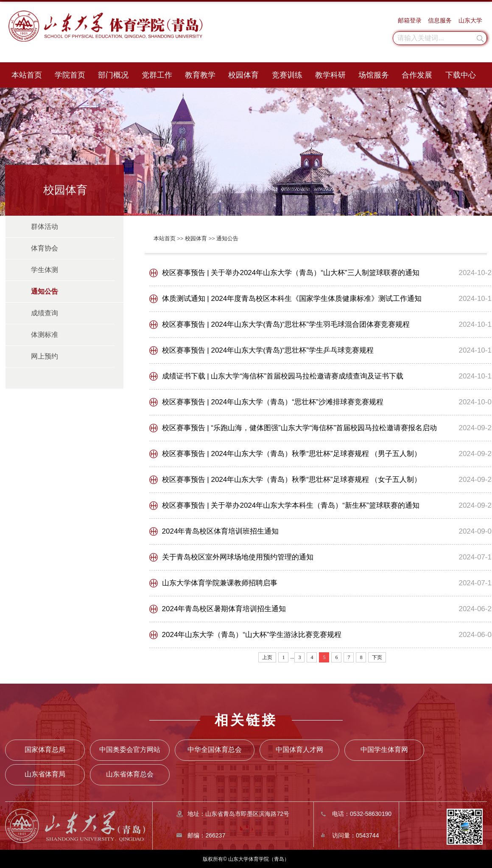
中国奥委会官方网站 (130, 750)
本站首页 (27, 75)
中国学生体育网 (384, 750)
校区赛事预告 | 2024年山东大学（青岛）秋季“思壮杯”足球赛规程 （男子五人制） (292, 454)
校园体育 (243, 75)
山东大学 (470, 20)
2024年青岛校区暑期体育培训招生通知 (224, 609)
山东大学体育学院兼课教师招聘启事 (220, 583)
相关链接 (246, 720)
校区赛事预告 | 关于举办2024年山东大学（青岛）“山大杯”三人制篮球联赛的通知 (291, 273)
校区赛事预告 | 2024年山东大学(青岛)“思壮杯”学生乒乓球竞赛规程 (268, 350)
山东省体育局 (45, 774)
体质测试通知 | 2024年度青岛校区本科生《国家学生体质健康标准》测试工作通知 (292, 299)
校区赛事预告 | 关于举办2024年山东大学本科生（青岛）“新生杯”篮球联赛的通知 (291, 505)
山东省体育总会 (130, 774)
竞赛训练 (287, 75)
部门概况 (113, 75)
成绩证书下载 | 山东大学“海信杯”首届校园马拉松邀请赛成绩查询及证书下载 (283, 376)
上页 (267, 657)
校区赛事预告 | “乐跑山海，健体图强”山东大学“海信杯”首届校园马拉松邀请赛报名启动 (300, 428)
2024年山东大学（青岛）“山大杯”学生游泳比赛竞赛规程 (252, 635)
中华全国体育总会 (215, 750)
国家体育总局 (45, 750)
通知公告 (227, 238)
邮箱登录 (410, 20)
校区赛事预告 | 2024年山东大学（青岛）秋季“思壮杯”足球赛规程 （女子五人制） (292, 480)
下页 (377, 657)
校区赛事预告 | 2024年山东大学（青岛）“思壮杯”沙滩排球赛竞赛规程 (273, 402)
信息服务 (440, 20)
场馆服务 (374, 75)
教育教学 (200, 75)
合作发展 (417, 75)
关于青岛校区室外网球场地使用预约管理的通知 (238, 557)
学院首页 (70, 75)
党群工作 (157, 75)
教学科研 (330, 75)
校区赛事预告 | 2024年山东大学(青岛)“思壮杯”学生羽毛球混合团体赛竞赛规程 (286, 324)
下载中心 (461, 75)
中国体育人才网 (299, 750)
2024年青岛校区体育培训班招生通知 (221, 531)
